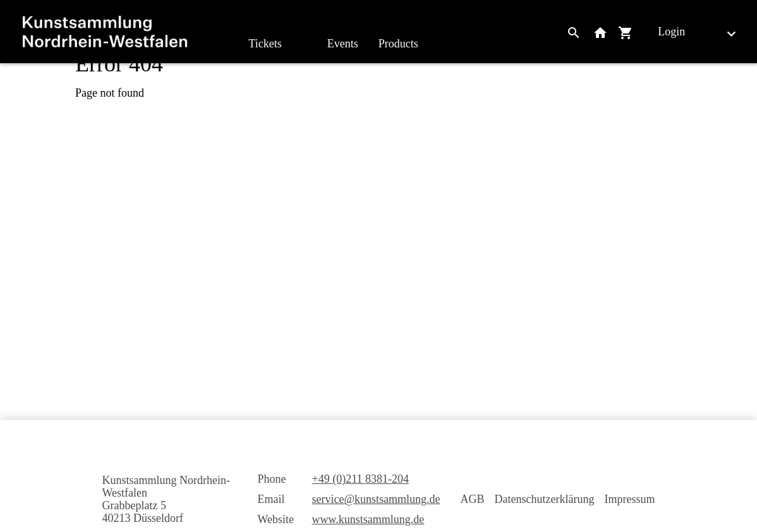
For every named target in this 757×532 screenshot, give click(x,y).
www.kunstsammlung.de (368, 519)
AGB (473, 499)
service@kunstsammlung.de (376, 499)
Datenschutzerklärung (545, 499)
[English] (721, 33)
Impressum (630, 499)
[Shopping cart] (626, 32)
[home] (105, 32)
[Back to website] (600, 32)
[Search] (574, 32)
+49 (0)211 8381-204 (360, 479)
